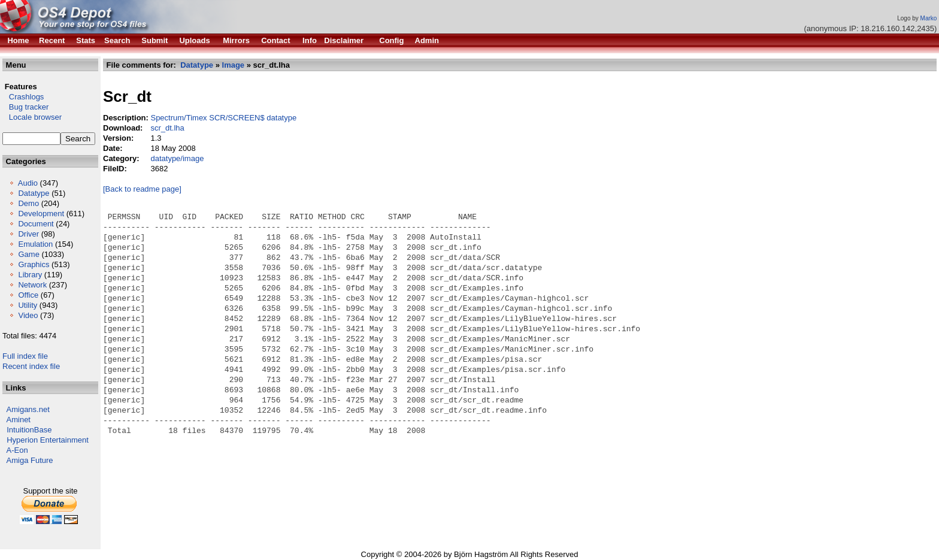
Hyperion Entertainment (48, 440)
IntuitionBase (29, 430)
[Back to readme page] (142, 189)
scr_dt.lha (167, 128)
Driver (28, 234)
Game (28, 254)
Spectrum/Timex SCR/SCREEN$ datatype (223, 118)
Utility (28, 305)
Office (28, 295)
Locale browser (32, 117)
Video (28, 315)
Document (36, 224)
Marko (929, 18)
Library (30, 275)
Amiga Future (30, 460)
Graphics (34, 264)
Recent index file (31, 366)
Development (41, 214)
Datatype (34, 193)
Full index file (25, 356)
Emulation (35, 244)
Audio (28, 183)
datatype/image (177, 158)
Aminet (19, 420)
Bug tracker (25, 107)
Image (234, 65)
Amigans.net (28, 409)
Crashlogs (23, 97)
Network (32, 285)
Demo (28, 203)
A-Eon (17, 450)
